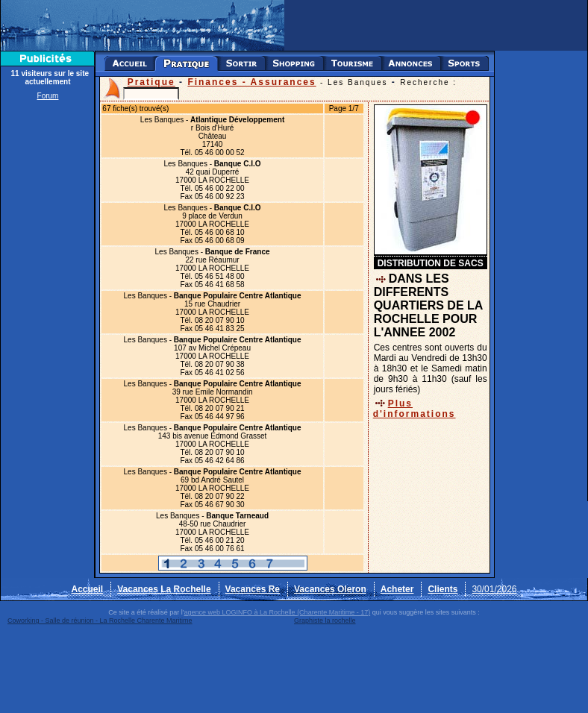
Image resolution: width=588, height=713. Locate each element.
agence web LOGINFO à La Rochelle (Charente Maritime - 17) (278, 612)
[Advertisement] (48, 330)
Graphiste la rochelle (325, 621)
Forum (48, 96)
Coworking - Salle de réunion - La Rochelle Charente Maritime (100, 621)
